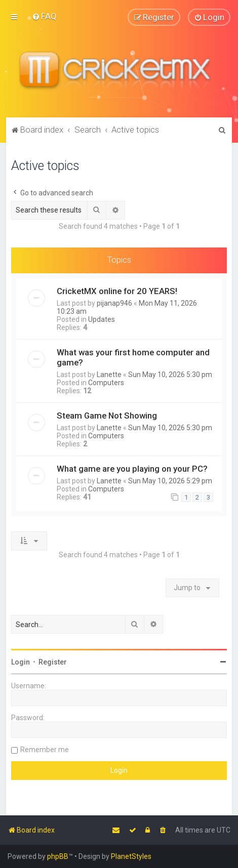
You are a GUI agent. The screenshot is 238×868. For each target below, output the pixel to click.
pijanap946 (114, 303)
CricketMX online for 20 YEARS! (117, 291)
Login (21, 662)
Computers (106, 382)
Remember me (45, 750)
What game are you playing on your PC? (132, 468)
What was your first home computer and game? (133, 357)
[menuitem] (44, 16)
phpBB (58, 856)
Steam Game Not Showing (107, 415)
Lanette (109, 374)
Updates (102, 319)
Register (53, 662)
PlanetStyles (131, 856)
